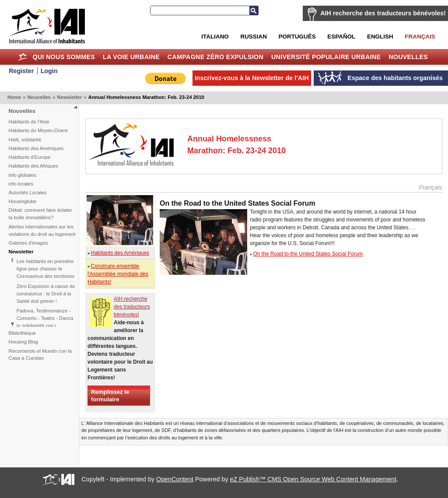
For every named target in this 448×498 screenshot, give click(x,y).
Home (23, 57)
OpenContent (175, 479)
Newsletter (69, 97)
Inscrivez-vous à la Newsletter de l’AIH (252, 78)
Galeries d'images (28, 243)
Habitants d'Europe (30, 157)
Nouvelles (408, 57)
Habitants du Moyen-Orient (38, 130)
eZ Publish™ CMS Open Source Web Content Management (313, 479)
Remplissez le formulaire (110, 396)
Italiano (215, 37)
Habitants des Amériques (36, 148)
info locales (21, 184)
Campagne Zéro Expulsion (215, 57)
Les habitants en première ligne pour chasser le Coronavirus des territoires (45, 269)
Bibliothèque (22, 333)
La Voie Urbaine (131, 57)
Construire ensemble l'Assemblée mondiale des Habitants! (118, 274)
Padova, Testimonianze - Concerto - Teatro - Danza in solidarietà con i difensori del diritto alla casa (45, 326)
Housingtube (23, 201)
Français (420, 37)
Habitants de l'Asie (29, 122)
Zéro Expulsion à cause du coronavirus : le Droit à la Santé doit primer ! (46, 294)
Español (341, 37)
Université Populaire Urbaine (326, 57)
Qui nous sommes (64, 57)
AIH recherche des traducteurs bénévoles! (383, 13)
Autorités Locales (28, 193)
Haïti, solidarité (25, 140)
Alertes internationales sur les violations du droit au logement (42, 230)
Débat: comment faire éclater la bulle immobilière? (40, 214)
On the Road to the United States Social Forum (308, 254)
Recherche (254, 11)
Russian (253, 37)
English (380, 37)
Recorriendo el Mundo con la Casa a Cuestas (40, 355)
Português (297, 37)
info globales (23, 175)
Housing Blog (23, 342)
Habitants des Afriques (33, 166)
